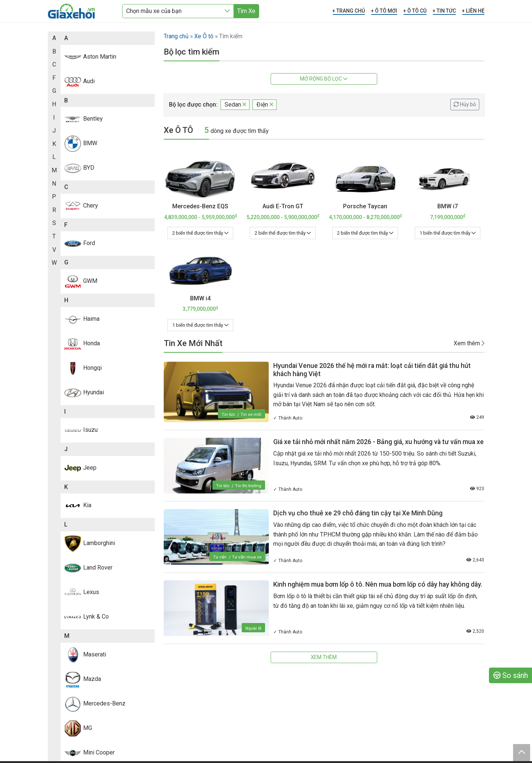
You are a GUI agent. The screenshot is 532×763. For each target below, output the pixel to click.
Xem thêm (469, 343)
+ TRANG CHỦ (349, 11)
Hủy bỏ (465, 104)
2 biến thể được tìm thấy (200, 233)
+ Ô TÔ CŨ (415, 11)
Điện (265, 105)
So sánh (511, 675)
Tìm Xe (246, 11)
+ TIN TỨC (444, 11)
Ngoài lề (253, 628)
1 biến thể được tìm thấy (448, 233)
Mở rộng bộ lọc (324, 79)
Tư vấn (219, 557)
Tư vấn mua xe (246, 557)
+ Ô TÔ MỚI (384, 11)
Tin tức (228, 414)
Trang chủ (176, 36)
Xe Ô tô (204, 36)
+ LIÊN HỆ (473, 11)
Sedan (235, 105)
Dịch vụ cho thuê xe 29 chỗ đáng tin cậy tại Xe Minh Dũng (358, 513)
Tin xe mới (251, 414)
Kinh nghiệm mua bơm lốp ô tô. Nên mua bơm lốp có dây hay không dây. (379, 584)
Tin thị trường (248, 486)
